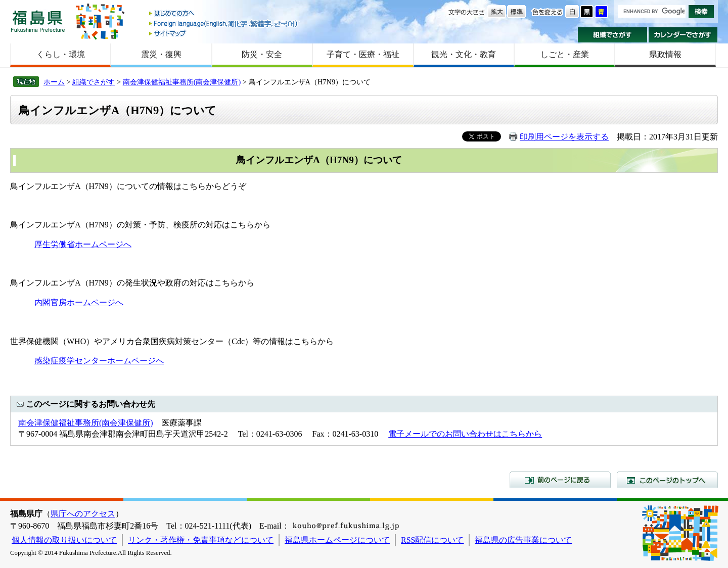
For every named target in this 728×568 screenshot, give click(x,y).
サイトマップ (224, 33)
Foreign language (224, 23)
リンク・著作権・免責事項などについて (201, 540)
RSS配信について (432, 540)
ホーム (54, 82)
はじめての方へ (224, 14)
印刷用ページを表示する (564, 137)
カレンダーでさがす (683, 35)
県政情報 (665, 54)
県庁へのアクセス (83, 514)
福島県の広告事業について (523, 540)
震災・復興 (161, 54)
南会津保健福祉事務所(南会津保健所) (182, 82)
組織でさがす (612, 35)
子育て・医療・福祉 (363, 54)
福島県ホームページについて (337, 540)
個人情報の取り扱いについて (64, 540)
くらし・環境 (61, 54)
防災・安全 (262, 54)
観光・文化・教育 (464, 54)
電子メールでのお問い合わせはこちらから (465, 434)
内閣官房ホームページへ (79, 302)
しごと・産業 (565, 54)
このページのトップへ (667, 480)
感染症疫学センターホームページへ (99, 361)
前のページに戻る (560, 480)
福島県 (38, 21)
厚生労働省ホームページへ (83, 244)
